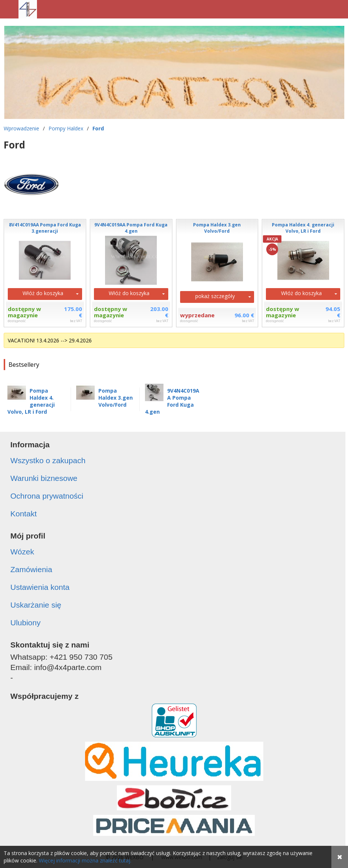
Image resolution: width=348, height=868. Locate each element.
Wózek (22, 552)
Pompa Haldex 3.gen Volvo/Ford (116, 398)
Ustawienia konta (40, 587)
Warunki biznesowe (44, 478)
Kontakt (23, 514)
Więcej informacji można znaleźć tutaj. (85, 860)
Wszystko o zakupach (48, 460)
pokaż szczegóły (215, 296)
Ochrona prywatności (47, 496)
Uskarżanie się (36, 605)
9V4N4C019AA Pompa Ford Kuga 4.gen (172, 401)
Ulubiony (26, 623)
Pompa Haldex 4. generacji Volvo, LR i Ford (31, 401)
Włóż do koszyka (43, 293)
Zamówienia (31, 569)
